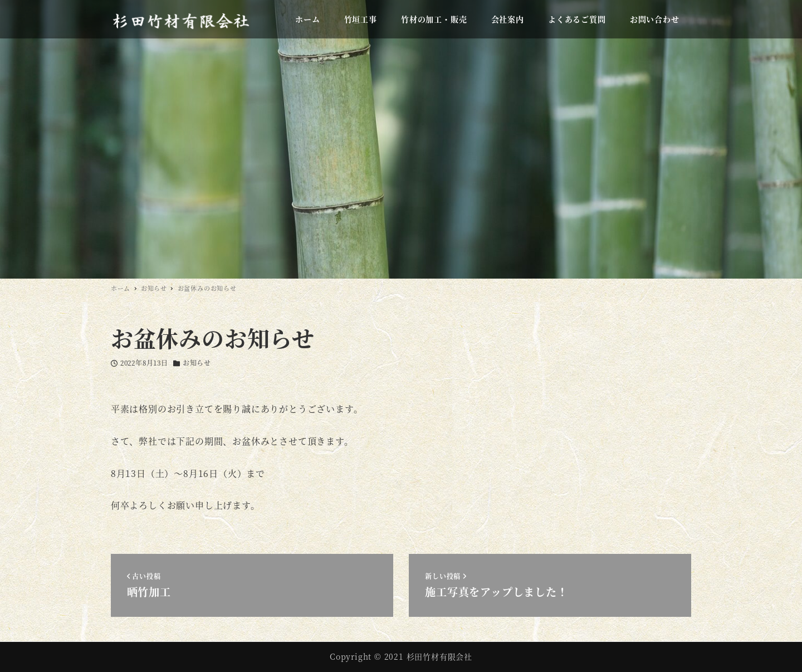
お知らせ (197, 362)
